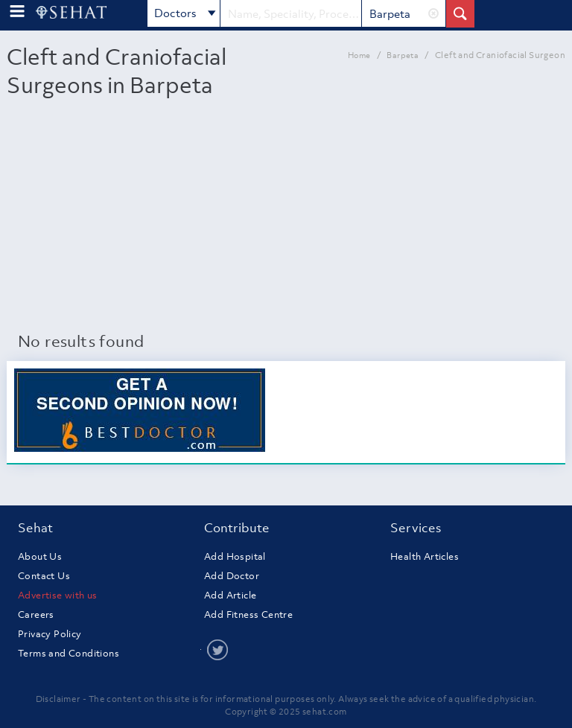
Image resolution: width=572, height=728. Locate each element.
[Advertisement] (286, 218)
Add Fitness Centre (248, 614)
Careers (36, 614)
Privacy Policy (50, 634)
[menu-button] (17, 12)
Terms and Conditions (69, 653)
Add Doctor (232, 576)
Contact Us (44, 576)
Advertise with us (58, 595)
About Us (40, 556)
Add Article (230, 595)
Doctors (185, 14)
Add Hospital (235, 556)
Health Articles (425, 556)
